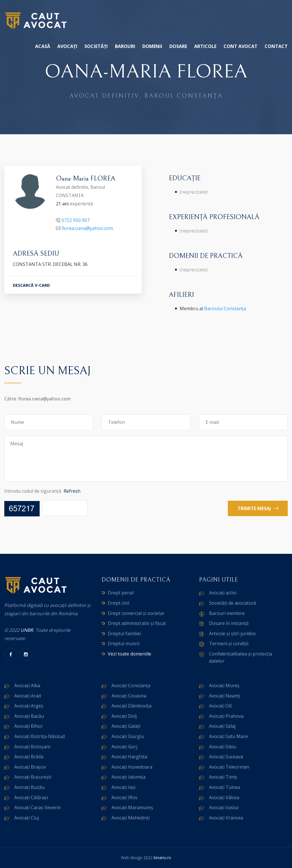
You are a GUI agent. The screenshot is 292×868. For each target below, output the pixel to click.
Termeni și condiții (229, 644)
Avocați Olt (220, 706)
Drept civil (118, 603)
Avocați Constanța (131, 685)
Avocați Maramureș (132, 807)
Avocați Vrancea (226, 818)
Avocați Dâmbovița (131, 706)
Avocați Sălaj (222, 726)
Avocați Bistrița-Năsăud (39, 736)
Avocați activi (223, 593)
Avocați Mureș (224, 685)
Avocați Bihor (29, 726)
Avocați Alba (27, 685)
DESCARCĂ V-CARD (31, 285)
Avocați (67, 46)
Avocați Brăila (29, 757)
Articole (205, 46)
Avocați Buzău (29, 787)
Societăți (96, 46)
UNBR (27, 630)
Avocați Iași (123, 787)
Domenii (152, 46)
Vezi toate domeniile (129, 654)
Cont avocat (241, 46)
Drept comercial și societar (136, 613)
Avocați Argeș (29, 706)
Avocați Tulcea (224, 787)
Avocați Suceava (226, 757)
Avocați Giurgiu (128, 736)
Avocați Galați (126, 726)
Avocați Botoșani (32, 747)
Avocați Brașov (30, 767)
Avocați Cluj (27, 818)
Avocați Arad (28, 696)
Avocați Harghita (129, 757)
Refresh (72, 491)
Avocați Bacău (29, 716)
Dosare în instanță (229, 623)
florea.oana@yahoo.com (87, 228)
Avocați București (33, 777)
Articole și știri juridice (232, 634)
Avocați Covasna (129, 696)
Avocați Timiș (223, 777)
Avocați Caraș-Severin (37, 807)
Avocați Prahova (226, 716)
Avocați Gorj (124, 747)
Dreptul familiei (124, 634)
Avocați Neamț (225, 696)
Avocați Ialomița (128, 777)
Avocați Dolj (124, 716)
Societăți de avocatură (233, 603)
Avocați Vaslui (224, 807)
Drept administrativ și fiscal (137, 623)
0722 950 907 (76, 220)
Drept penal (121, 593)
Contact (276, 46)
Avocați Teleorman (229, 767)
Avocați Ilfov (124, 797)
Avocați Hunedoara (132, 767)
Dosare (178, 46)
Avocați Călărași (31, 797)
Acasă (43, 46)
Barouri (125, 46)
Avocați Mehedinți (131, 818)
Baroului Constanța (225, 308)
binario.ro (162, 858)
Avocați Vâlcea (224, 797)
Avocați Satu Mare (228, 736)
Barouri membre (227, 613)
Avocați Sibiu (223, 747)
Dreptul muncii (124, 644)
